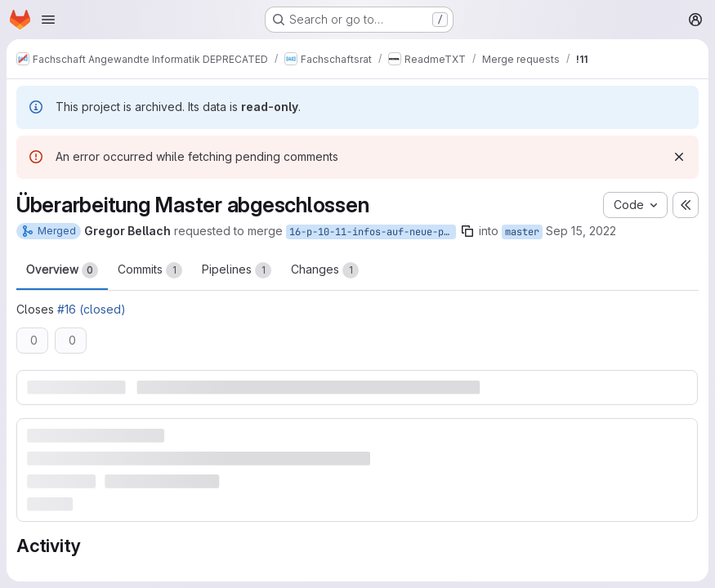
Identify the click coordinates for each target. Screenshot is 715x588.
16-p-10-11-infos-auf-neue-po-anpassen (373, 232)
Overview (62, 270)
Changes (325, 270)
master (522, 232)
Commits (150, 270)
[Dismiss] (679, 157)
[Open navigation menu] (48, 20)
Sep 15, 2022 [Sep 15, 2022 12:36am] (581, 231)
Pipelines (237, 270)
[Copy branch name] (467, 231)
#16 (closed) (92, 309)
